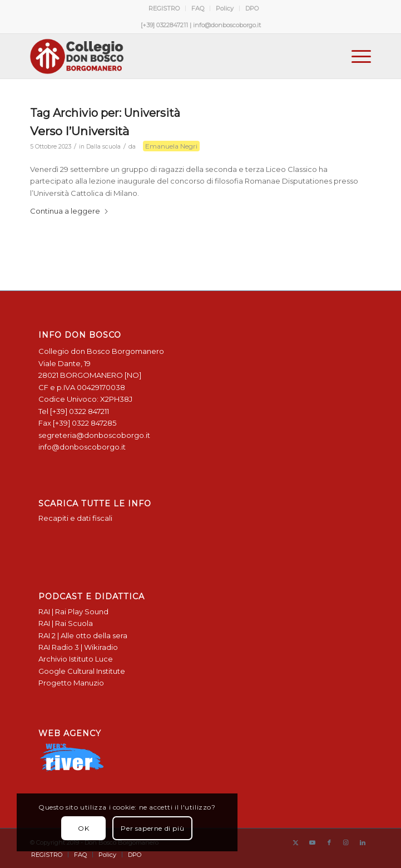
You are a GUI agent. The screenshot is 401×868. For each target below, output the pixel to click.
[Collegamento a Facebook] (329, 842)
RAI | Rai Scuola (66, 623)
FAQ (198, 8)
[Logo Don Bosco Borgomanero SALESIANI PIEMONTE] (166, 56)
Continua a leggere (70, 211)
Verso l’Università (80, 131)
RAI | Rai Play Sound (73, 611)
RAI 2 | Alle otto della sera (83, 635)
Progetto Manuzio (71, 683)
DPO (252, 8)
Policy (225, 8)
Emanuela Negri (171, 146)
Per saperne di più (152, 828)
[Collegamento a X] (296, 842)
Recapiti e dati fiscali (75, 518)
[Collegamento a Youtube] (313, 842)
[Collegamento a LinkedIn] (363, 842)
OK (83, 828)
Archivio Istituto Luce (76, 659)
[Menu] (356, 56)
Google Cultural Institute (82, 671)
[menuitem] (164, 8)
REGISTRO (164, 8)
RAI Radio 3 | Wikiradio (78, 647)
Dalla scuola (103, 147)
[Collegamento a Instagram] (346, 842)
